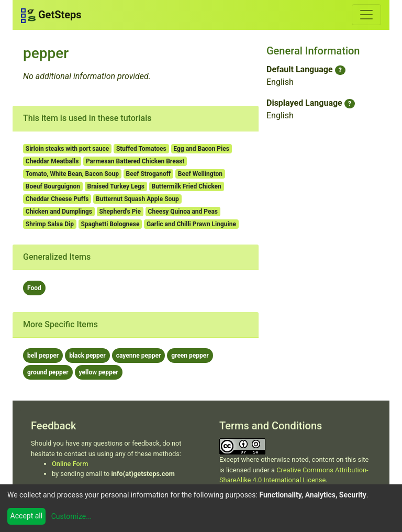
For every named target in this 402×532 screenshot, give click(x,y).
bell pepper (43, 356)
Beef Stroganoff (149, 174)
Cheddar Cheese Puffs (57, 199)
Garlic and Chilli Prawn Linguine (191, 224)
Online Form (70, 464)
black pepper (87, 356)
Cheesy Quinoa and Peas (183, 212)
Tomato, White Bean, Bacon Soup (72, 174)
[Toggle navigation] (366, 15)
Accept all (27, 516)
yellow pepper (99, 372)
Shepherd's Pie (120, 212)
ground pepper (48, 372)
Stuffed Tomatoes (141, 149)
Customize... (72, 516)
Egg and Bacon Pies (201, 149)
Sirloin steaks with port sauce (68, 149)
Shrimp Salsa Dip (50, 224)
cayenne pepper (139, 356)
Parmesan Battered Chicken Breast (135, 161)
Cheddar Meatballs (52, 161)
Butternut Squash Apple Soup (137, 199)
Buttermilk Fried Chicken (186, 186)
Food (34, 288)
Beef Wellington (200, 174)
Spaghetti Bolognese (110, 224)
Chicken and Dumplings (59, 212)
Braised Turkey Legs (116, 186)
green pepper (190, 356)
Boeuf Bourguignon (53, 186)
